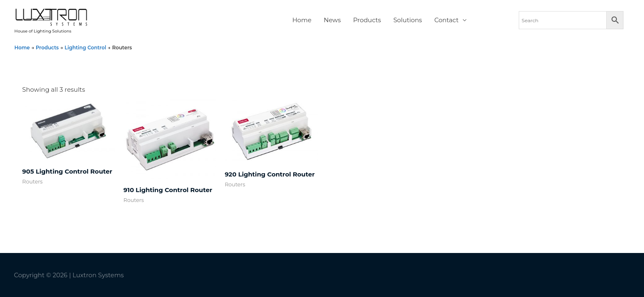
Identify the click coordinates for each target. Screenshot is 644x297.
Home (302, 20)
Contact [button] (446, 20)
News (332, 20)
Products (367, 20)
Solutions (408, 20)
